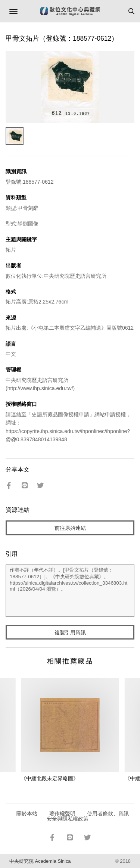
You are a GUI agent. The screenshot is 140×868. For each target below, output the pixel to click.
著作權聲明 (62, 813)
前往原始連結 (70, 528)
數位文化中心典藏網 (70, 11)
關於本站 (27, 813)
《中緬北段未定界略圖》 (50, 778)
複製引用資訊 (70, 632)
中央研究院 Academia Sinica (40, 861)
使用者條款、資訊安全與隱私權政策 (88, 816)
